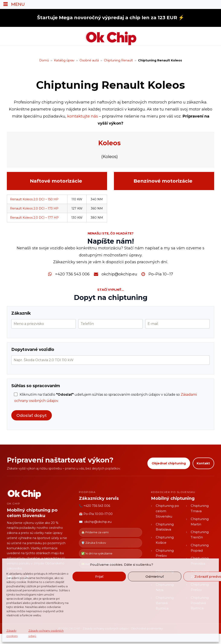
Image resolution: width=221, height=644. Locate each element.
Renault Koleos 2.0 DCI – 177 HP (34, 218)
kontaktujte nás (83, 116)
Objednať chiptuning (169, 463)
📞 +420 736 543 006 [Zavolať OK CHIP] (95, 506)
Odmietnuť (155, 576)
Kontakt (203, 463)
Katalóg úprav (64, 60)
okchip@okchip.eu (119, 274)
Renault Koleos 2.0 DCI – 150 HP (34, 199)
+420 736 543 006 (72, 274)
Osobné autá (89, 60)
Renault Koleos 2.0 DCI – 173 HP (34, 208)
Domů (44, 60)
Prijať (99, 576)
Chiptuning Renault (118, 60)
